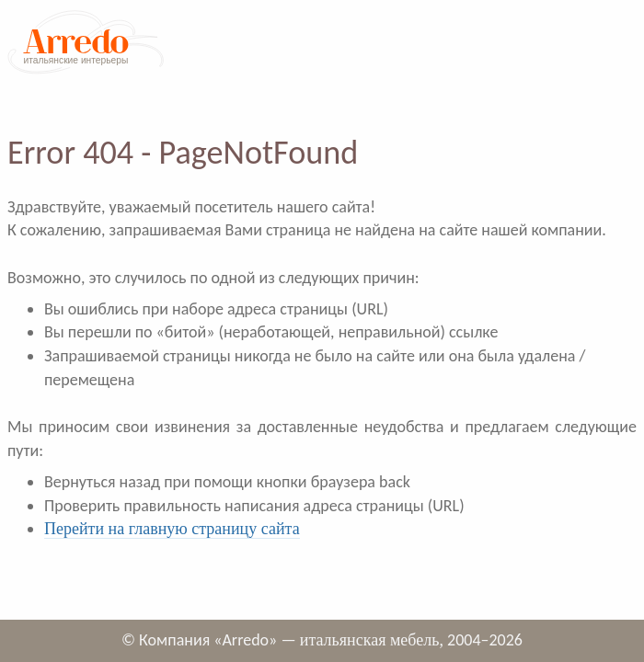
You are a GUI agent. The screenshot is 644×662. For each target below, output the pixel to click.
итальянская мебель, (372, 640)
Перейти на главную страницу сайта (172, 529)
